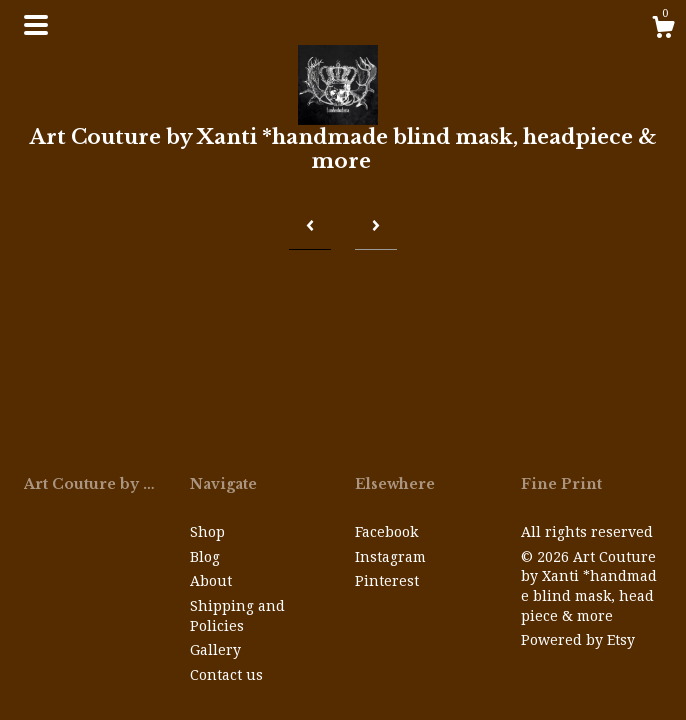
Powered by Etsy (578, 640)
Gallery (215, 650)
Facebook (386, 532)
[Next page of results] (376, 226)
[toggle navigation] (36, 25)
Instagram (390, 557)
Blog (205, 557)
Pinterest (387, 581)
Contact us (226, 675)
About (211, 581)
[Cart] (663, 30)
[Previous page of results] (310, 226)
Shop (207, 532)
